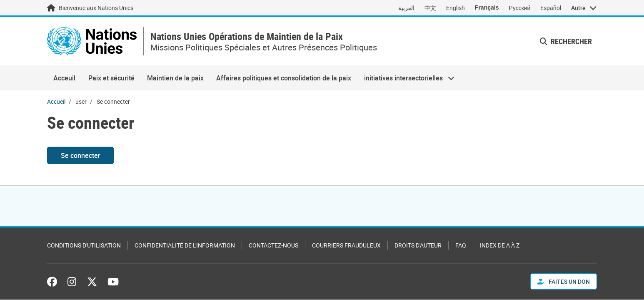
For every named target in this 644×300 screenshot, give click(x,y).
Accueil (56, 101)
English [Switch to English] (456, 8)
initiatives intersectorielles (406, 78)
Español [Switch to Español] (551, 8)
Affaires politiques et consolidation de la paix (284, 78)
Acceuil (64, 78)
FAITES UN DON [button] (564, 281)
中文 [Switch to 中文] (430, 8)
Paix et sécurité (111, 78)
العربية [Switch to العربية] (406, 8)
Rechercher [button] (566, 41)
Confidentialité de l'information (185, 245)
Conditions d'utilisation (84, 245)
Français (487, 7)
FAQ (461, 245)
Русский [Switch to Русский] (519, 8)
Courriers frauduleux (346, 245)
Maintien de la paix (175, 78)
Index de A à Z (500, 245)
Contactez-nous (273, 245)
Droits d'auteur (418, 245)
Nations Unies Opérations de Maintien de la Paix (247, 36)
